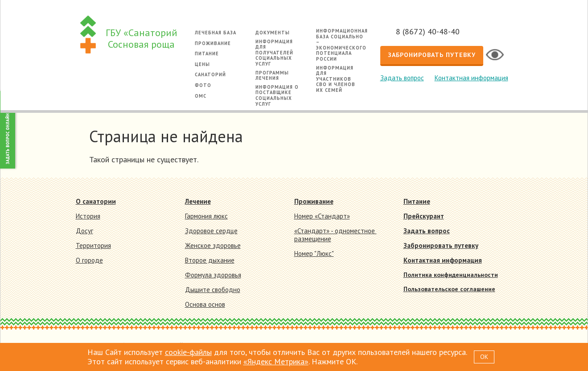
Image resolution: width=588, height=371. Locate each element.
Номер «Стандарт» (322, 216)
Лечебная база (216, 33)
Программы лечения (272, 76)
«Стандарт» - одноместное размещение (335, 235)
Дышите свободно (213, 290)
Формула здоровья (213, 275)
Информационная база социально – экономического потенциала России (342, 45)
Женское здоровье (213, 245)
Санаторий (210, 74)
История (88, 216)
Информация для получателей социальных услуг (274, 53)
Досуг (84, 231)
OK (484, 357)
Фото (203, 85)
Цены (202, 64)
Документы (273, 33)
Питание (207, 54)
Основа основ (205, 304)
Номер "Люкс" (314, 254)
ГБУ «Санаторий (142, 39)
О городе (89, 260)
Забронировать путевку (432, 55)
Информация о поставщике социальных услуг (277, 95)
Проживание (213, 43)
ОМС (201, 96)
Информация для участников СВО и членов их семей (336, 79)
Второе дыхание (210, 260)
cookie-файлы (188, 352)
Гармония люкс (206, 216)
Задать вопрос (402, 78)
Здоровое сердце (211, 231)
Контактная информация (471, 78)
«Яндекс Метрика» (276, 361)
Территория (93, 245)
